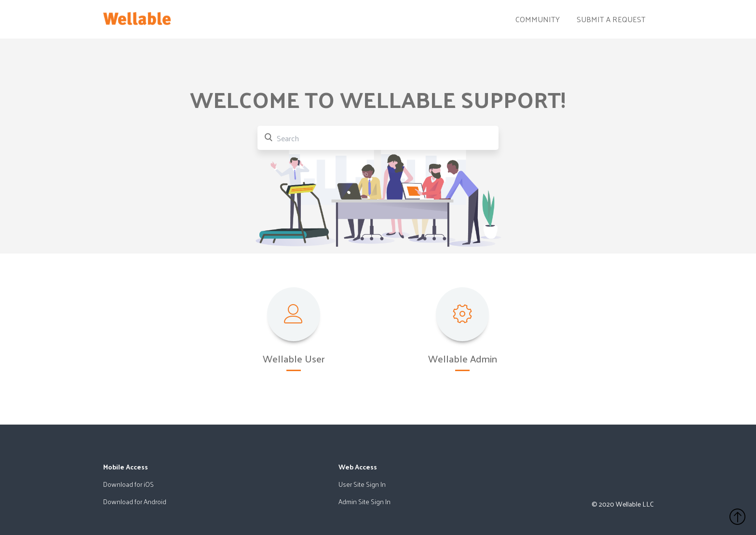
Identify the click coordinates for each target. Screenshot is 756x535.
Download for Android (135, 502)
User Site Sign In (362, 484)
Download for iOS (128, 484)
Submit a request (611, 19)
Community (538, 19)
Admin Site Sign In (364, 502)
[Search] (378, 138)
